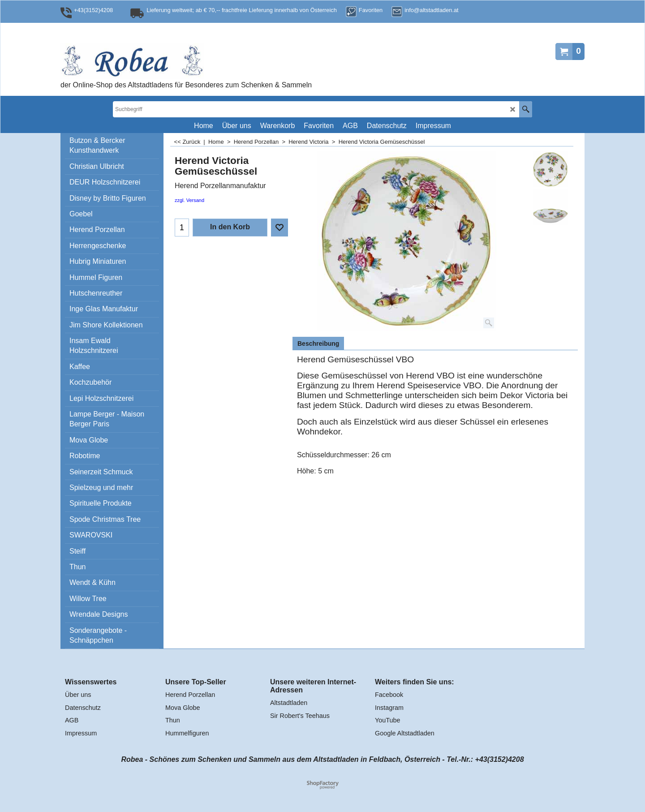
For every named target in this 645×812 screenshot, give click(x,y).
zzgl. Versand (189, 200)
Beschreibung (318, 344)
